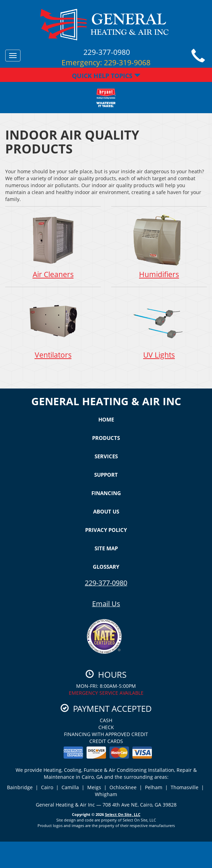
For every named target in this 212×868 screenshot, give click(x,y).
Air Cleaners (53, 246)
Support (106, 475)
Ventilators (53, 327)
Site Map (106, 548)
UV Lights (159, 327)
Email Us (106, 604)
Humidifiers (159, 246)
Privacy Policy (106, 530)
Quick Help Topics (106, 76)
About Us (106, 511)
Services (106, 456)
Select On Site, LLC (123, 814)
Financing (106, 493)
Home (106, 419)
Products (106, 438)
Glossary (106, 567)
